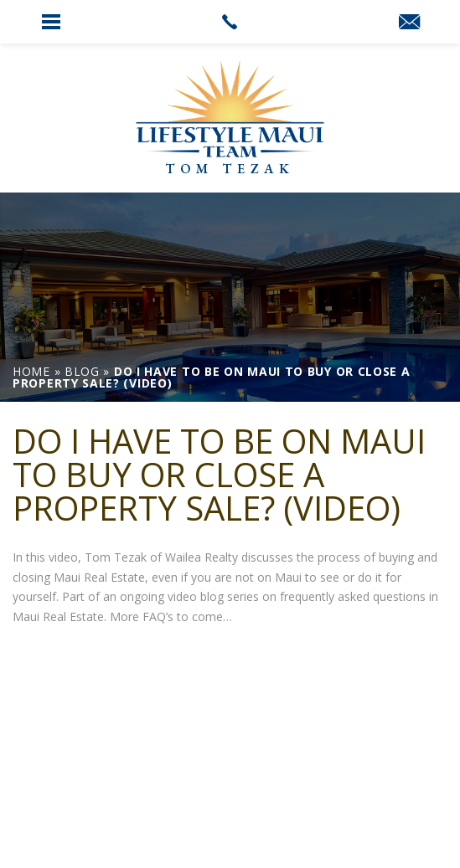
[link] (230, 22)
